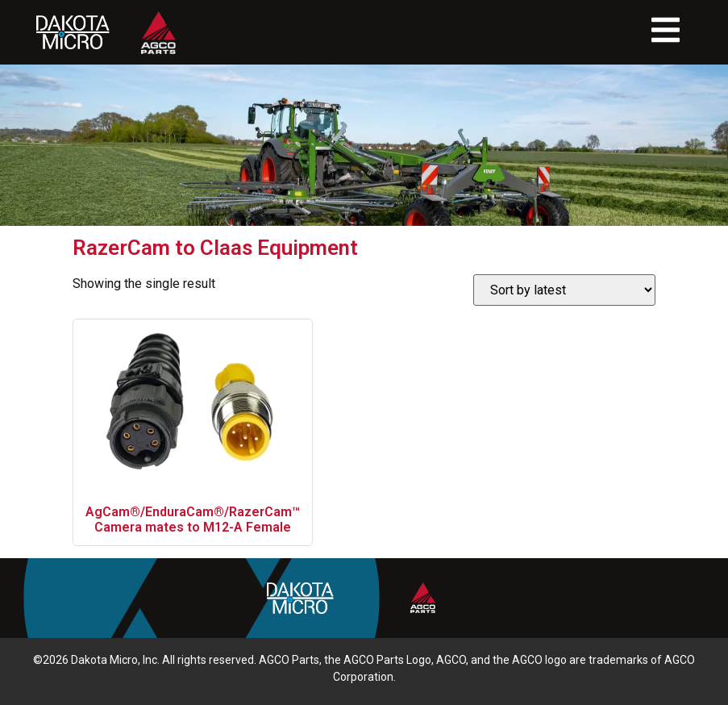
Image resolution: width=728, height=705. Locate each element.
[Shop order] (564, 290)
